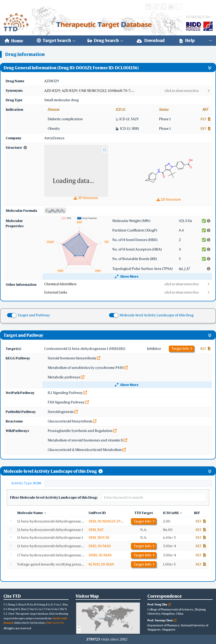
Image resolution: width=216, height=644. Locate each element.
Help (187, 41)
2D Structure (169, 199)
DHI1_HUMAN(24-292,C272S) (111, 521)
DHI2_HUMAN (100, 546)
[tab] (24, 483)
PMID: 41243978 (55, 623)
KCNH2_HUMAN (101, 564)
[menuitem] (14, 41)
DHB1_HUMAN (100, 555)
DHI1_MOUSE (99, 537)
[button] (128, 91)
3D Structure (86, 198)
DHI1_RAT (96, 530)
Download (151, 41)
